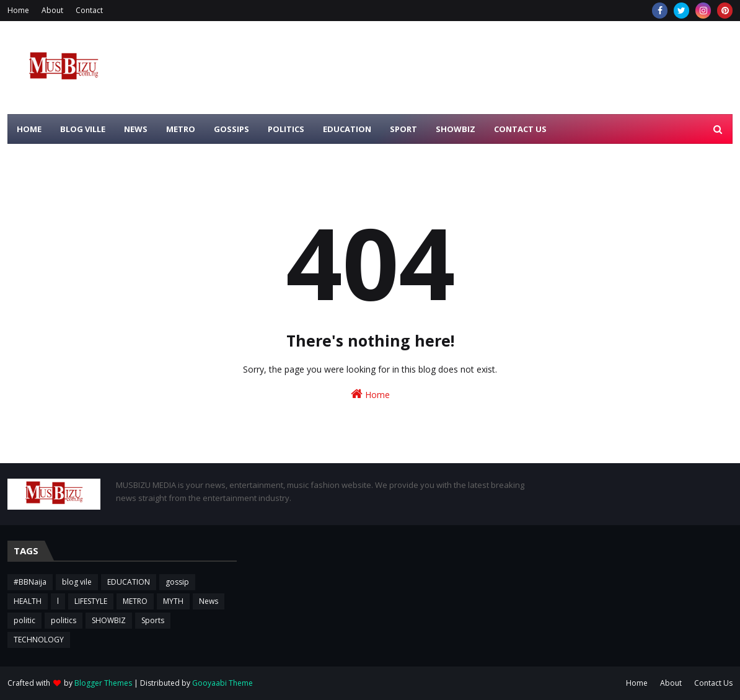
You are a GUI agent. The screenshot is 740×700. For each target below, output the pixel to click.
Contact (89, 10)
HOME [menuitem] (29, 129)
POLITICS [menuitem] (286, 129)
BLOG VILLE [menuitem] (83, 129)
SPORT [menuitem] (403, 129)
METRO (135, 601)
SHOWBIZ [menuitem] (456, 129)
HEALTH (28, 601)
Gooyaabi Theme (222, 683)
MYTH (173, 601)
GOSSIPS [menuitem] (231, 129)
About (52, 10)
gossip (177, 582)
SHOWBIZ (109, 620)
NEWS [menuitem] (136, 129)
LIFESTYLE (91, 601)
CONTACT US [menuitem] (520, 129)
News (209, 601)
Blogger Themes (103, 683)
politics (64, 620)
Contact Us (713, 683)
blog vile (77, 582)
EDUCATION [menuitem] (347, 129)
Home (18, 10)
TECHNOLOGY (39, 640)
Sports (153, 620)
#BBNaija (30, 582)
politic (24, 620)
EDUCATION (129, 582)
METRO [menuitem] (181, 129)
